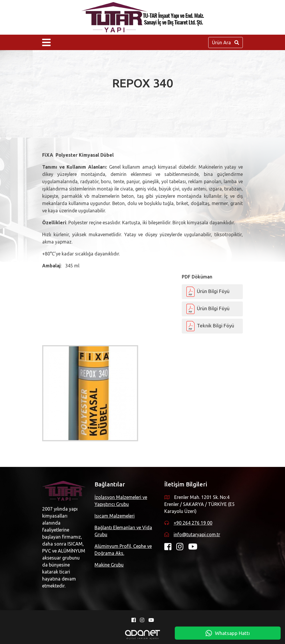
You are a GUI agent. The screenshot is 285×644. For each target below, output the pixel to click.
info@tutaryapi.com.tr (197, 534)
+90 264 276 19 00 (193, 523)
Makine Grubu (109, 565)
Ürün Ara (226, 43)
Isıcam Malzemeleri (115, 516)
